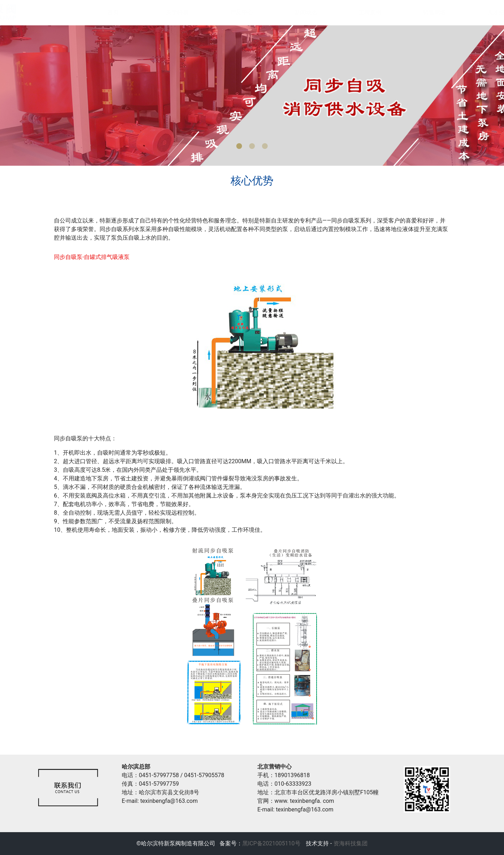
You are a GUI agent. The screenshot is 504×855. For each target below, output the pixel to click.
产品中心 (235, 12)
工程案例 (363, 12)
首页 (106, 12)
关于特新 (170, 12)
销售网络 (427, 12)
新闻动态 (299, 12)
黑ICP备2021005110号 (271, 843)
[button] (239, 146)
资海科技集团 (350, 843)
